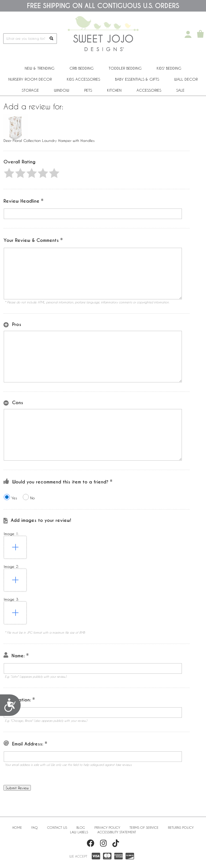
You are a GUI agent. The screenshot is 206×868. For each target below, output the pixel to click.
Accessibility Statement (117, 832)
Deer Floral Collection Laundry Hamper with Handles (49, 140)
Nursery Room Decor (30, 79)
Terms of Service (144, 827)
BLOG (81, 827)
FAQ (35, 827)
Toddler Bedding (125, 68)
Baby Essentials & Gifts (137, 79)
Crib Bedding (82, 68)
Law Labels (79, 832)
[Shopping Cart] (200, 34)
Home (17, 827)
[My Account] (188, 34)
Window (62, 90)
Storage (30, 90)
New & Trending (40, 68)
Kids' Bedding (169, 68)
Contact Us (57, 827)
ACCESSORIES (149, 90)
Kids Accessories (83, 79)
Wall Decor (186, 79)
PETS (88, 90)
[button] (9, 173)
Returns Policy (181, 827)
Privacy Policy (107, 827)
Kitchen (114, 90)
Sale (180, 90)
